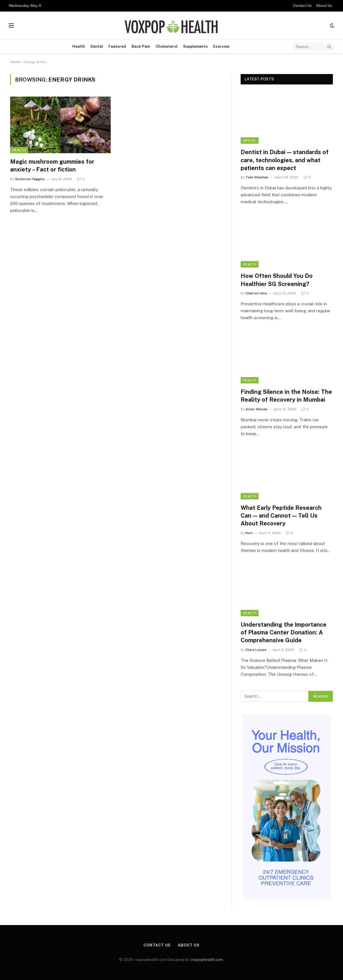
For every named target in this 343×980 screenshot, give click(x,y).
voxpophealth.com (207, 960)
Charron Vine (256, 293)
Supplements (195, 46)
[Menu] (11, 26)
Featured (117, 46)
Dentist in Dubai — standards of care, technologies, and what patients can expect (285, 160)
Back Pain (141, 46)
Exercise (221, 46)
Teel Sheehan (257, 177)
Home (15, 62)
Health (79, 46)
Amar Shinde (256, 409)
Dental (97, 46)
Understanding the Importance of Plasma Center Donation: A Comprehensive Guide (284, 632)
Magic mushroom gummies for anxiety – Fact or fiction (52, 166)
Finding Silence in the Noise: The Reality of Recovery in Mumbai (286, 396)
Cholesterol (167, 46)
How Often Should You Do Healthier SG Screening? (277, 280)
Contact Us (302, 6)
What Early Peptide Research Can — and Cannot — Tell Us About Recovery (281, 516)
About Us (324, 6)
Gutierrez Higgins (30, 179)
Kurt (249, 533)
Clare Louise (256, 650)
